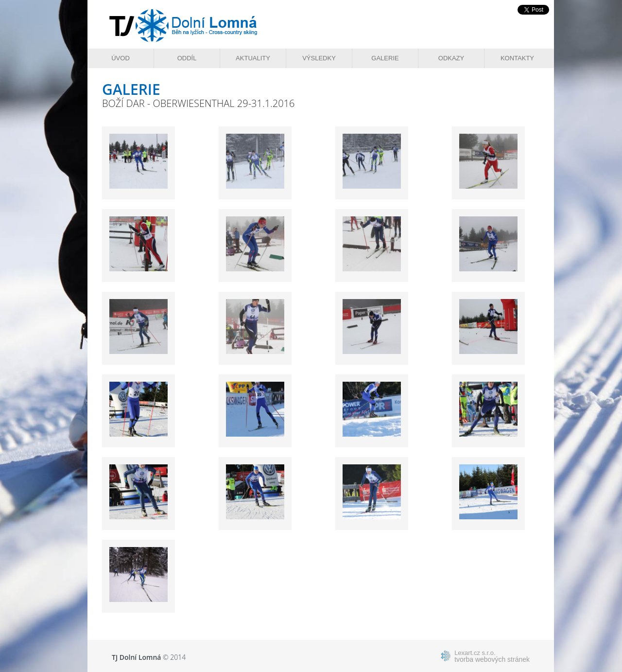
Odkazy (451, 58)
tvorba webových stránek (492, 656)
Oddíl (187, 58)
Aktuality (253, 58)
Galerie (385, 58)
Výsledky (319, 58)
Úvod (121, 58)
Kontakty (517, 58)
